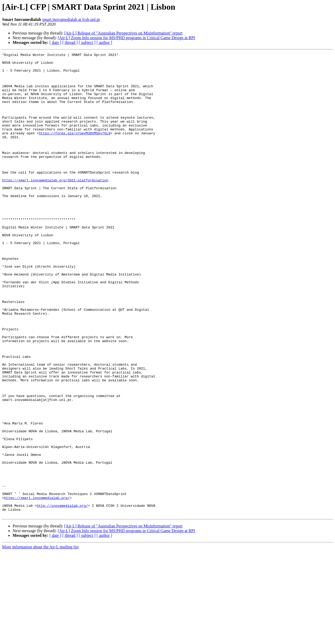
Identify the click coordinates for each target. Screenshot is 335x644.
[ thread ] (70, 42)
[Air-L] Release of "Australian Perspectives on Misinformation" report (123, 33)
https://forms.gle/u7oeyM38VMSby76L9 (74, 149)
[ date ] (55, 42)
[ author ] (104, 42)
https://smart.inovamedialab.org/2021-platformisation (55, 206)
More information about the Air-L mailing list (40, 639)
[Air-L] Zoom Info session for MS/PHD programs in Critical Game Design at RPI (126, 38)
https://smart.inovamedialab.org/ (37, 587)
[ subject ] (87, 42)
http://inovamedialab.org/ (62, 596)
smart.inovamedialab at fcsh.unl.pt (71, 19)
